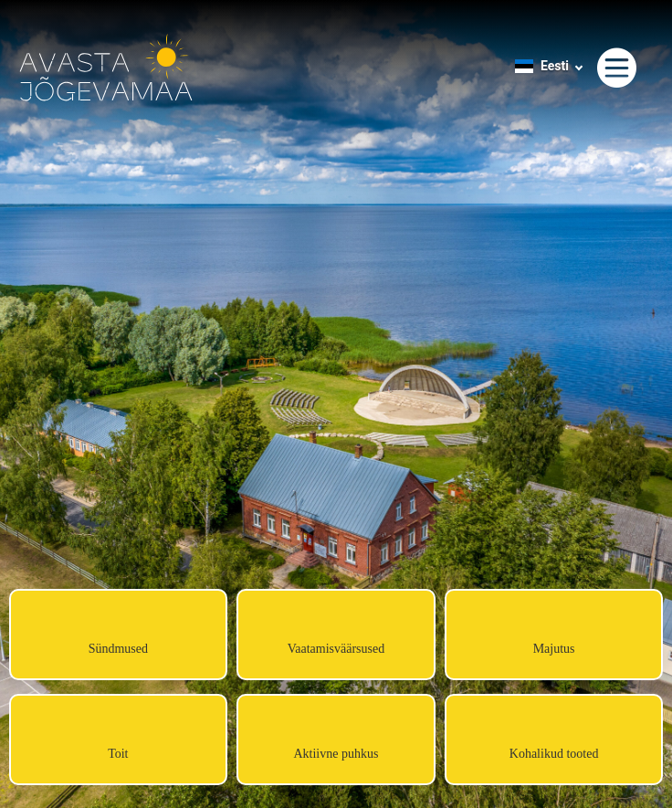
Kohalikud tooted (554, 754)
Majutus (554, 649)
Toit (118, 754)
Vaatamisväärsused (336, 649)
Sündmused (118, 649)
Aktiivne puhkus (336, 754)
